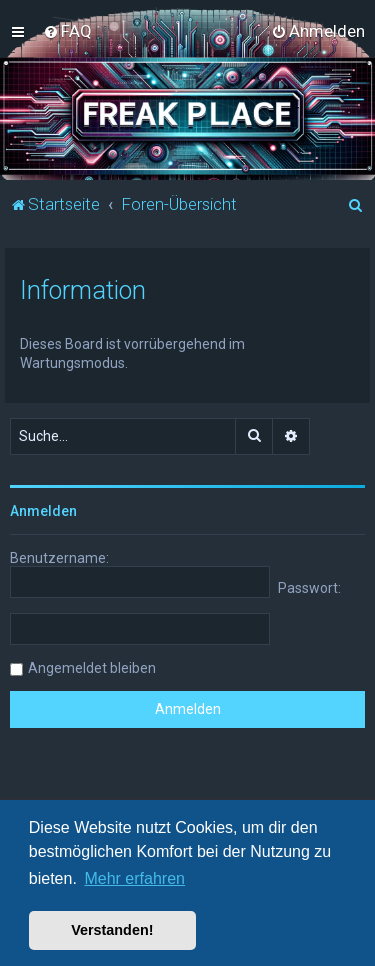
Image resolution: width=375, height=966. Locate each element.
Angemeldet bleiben (92, 668)
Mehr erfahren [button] (134, 878)
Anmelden (43, 511)
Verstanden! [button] (112, 930)
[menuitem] (67, 31)
